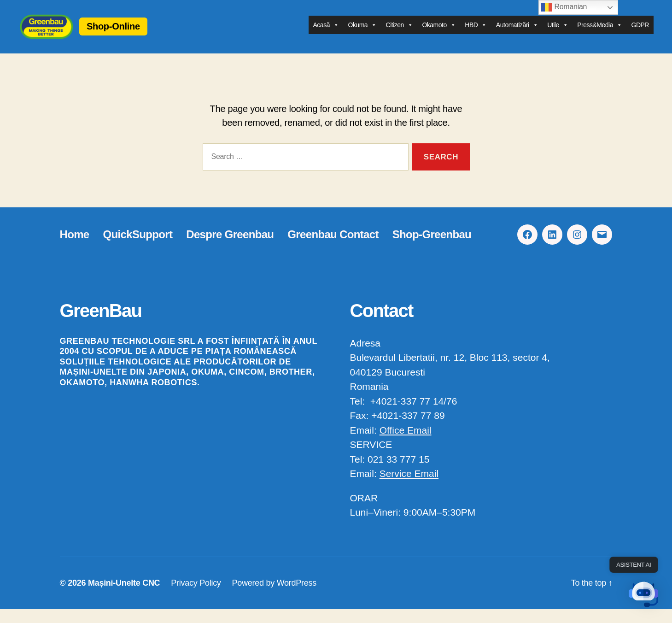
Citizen (400, 32)
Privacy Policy (196, 597)
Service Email (409, 487)
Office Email (406, 444)
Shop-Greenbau (432, 248)
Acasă (326, 32)
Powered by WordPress (274, 597)
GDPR (640, 32)
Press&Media (599, 32)
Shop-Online (141, 33)
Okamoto (439, 32)
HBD (476, 32)
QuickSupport (138, 248)
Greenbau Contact (333, 248)
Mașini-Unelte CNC (124, 597)
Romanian (564, 7)
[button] (643, 594)
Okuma (362, 32)
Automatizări (517, 32)
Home (75, 248)
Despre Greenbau (230, 248)
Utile (558, 32)
